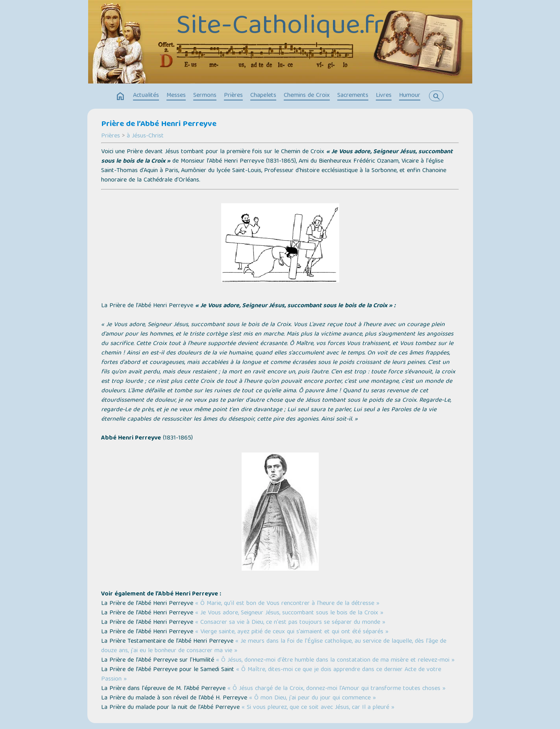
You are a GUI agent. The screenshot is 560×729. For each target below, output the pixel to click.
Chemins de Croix (307, 96)
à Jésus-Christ (145, 136)
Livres (384, 96)
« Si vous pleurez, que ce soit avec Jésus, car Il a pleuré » (318, 708)
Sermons (205, 96)
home (120, 96)
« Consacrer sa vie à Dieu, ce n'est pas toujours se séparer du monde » (290, 623)
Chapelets (263, 96)
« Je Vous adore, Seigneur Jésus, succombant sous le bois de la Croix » (289, 613)
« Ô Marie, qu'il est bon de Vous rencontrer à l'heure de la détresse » (287, 604)
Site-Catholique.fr (280, 27)
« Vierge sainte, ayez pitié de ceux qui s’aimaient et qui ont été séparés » (292, 632)
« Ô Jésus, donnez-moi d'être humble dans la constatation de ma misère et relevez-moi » (335, 660)
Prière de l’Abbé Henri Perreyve (159, 124)
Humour (410, 96)
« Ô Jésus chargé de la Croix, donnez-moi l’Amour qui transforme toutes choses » (336, 689)
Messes (176, 96)
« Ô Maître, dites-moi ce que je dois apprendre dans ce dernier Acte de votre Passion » (271, 675)
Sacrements (353, 96)
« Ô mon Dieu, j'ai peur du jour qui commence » (312, 698)
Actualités (146, 96)
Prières (233, 96)
